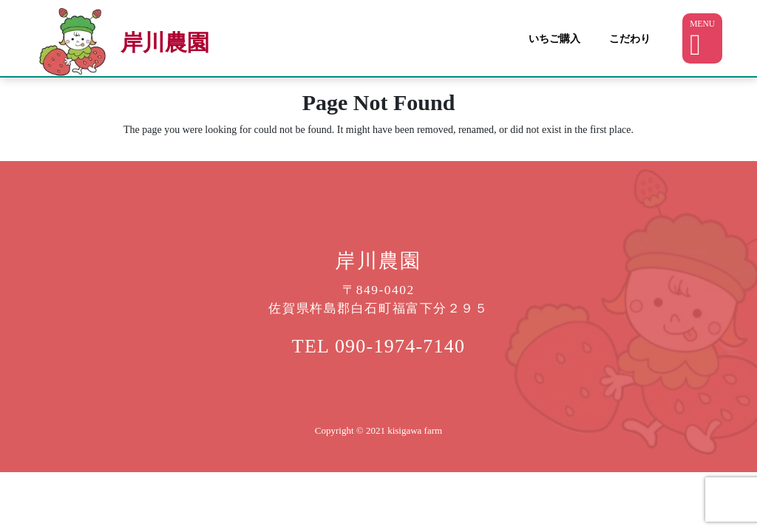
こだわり (630, 38)
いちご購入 (554, 38)
